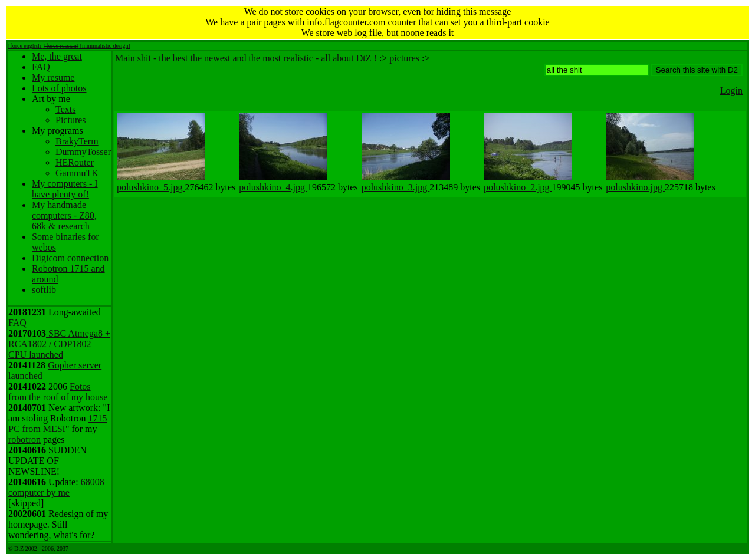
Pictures (71, 120)
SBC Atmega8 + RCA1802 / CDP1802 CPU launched (59, 344)
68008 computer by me (56, 487)
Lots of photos (59, 88)
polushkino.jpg (635, 187)
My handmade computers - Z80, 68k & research (64, 215)
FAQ (41, 67)
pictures (404, 58)
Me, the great (57, 56)
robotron (24, 439)
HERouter (75, 162)
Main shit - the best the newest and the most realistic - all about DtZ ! (247, 58)
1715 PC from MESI (58, 424)
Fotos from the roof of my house (58, 392)
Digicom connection (70, 258)
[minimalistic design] (105, 46)
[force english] (26, 46)
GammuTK (77, 173)
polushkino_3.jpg (396, 187)
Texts (65, 109)
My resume (53, 78)
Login (731, 90)
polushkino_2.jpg (518, 187)
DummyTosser (83, 152)
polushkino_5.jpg (151, 187)
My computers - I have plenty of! (65, 189)
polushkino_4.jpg (273, 187)
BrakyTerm (77, 141)
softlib (44, 290)
